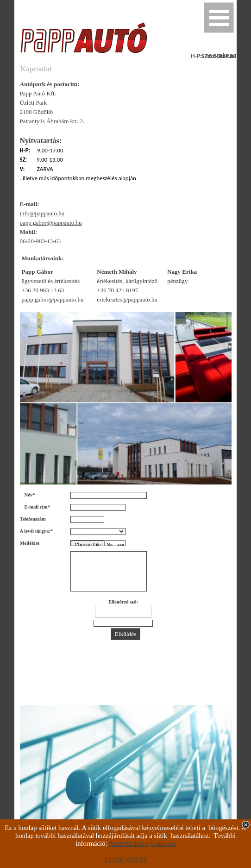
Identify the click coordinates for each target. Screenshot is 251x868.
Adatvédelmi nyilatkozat (142, 843)
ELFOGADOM (125, 859)
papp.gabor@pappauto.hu (51, 223)
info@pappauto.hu (42, 213)
